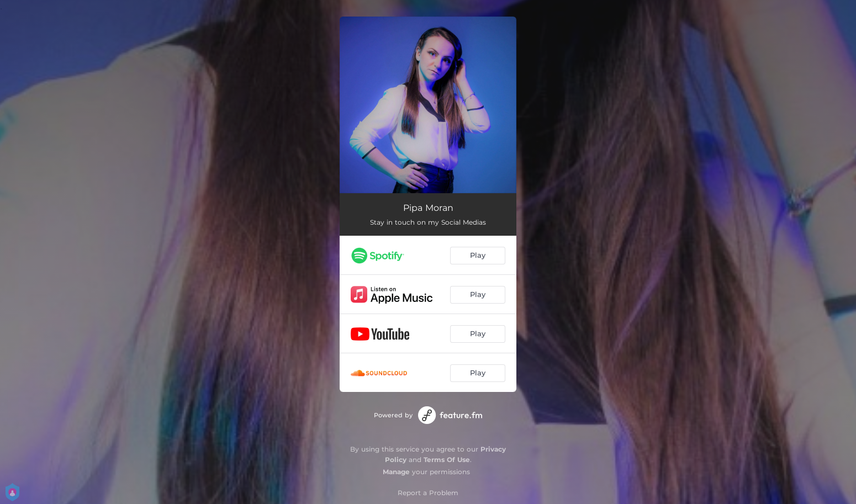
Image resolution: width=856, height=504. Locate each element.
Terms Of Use (447, 460)
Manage (396, 472)
